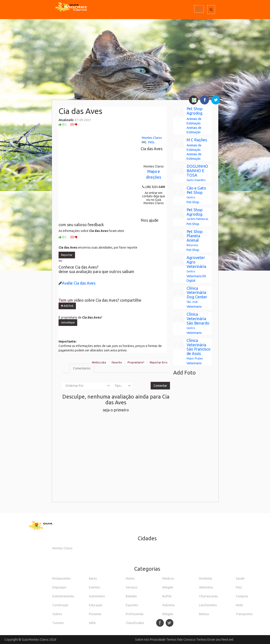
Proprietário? (136, 362)
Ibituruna (192, 245)
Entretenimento (63, 596)
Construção (60, 605)
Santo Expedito (196, 180)
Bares (93, 578)
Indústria (168, 605)
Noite (239, 605)
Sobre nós (142, 640)
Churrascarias (208, 596)
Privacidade (158, 640)
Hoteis (130, 578)
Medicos (168, 578)
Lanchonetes (208, 605)
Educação (96, 605)
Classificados (135, 623)
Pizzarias (95, 614)
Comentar (160, 386)
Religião (168, 587)
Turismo (58, 623)
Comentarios (82, 368)
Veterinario (194, 276)
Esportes (132, 605)
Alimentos (206, 587)
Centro (191, 197)
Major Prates (195, 358)
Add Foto (184, 373)
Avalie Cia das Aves (79, 283)
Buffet (167, 596)
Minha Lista (99, 362)
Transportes (244, 614)
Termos (171, 640)
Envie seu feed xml (220, 640)
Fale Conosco (186, 640)
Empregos (59, 587)
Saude (240, 578)
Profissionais (135, 614)
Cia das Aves (80, 111)
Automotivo (97, 596)
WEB (92, 623)
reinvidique (68, 322)
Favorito (117, 362)
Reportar (67, 255)
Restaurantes (62, 578)
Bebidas (131, 596)
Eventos (95, 587)
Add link (67, 306)
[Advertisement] (135, 68)
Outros (57, 614)
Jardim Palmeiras (197, 219)
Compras (242, 596)
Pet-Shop (193, 202)
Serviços (132, 587)
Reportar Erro (159, 362)
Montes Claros (152, 138)
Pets (151, 142)
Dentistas (206, 578)
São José (192, 302)
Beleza (204, 614)
